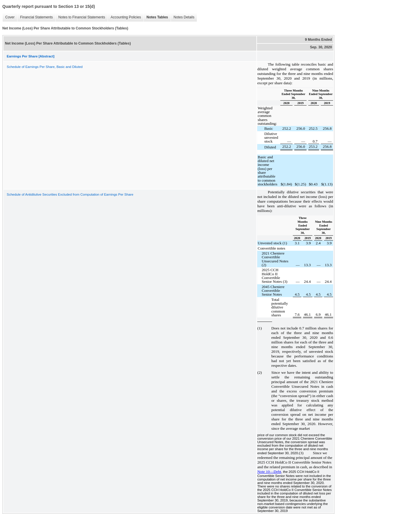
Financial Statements (36, 17)
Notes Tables (157, 17)
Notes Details (184, 17)
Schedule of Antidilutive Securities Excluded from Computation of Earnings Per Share (70, 194)
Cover (10, 17)
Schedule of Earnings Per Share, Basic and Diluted (45, 67)
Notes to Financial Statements (82, 17)
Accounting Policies (126, 17)
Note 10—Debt (269, 472)
